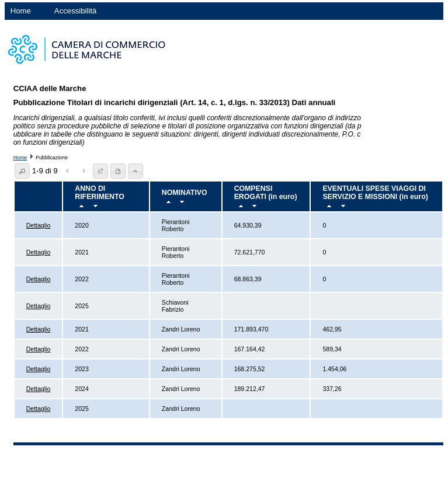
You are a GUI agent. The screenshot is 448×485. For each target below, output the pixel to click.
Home (21, 11)
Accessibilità (76, 11)
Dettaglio (39, 225)
